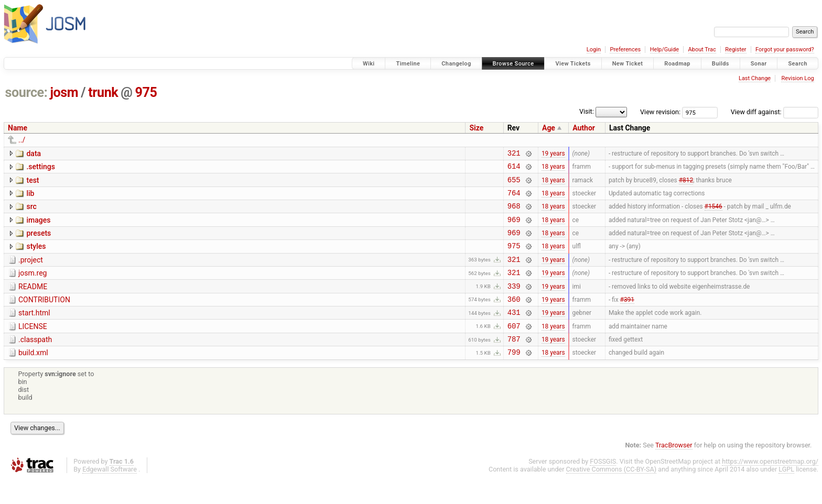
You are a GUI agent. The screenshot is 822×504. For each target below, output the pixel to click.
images (38, 228)
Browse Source (513, 64)
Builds (721, 64)
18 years (553, 169)
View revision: (660, 112)
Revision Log (797, 78)
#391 (627, 317)
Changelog (456, 64)
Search (798, 64)
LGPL (786, 494)
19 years (553, 154)
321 (514, 154)
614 (514, 169)
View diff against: (775, 112)
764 (514, 199)
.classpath (35, 361)
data (34, 154)
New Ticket (628, 64)
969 (514, 229)
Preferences (625, 50)
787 (514, 362)
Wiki (369, 64)
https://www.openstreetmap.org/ (770, 486)
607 (514, 348)
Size (476, 128)
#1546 (713, 214)
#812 (686, 184)
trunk (103, 92)
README (33, 302)
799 (514, 377)
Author (584, 128)
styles (36, 257)
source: (26, 92)
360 (514, 318)
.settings (40, 168)
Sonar (759, 64)
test (33, 183)
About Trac (702, 50)
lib (30, 198)
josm (64, 92)
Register (736, 50)
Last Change (755, 78)
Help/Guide (664, 50)
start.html (34, 332)
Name (18, 128)
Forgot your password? (785, 50)
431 (514, 332)
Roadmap (677, 64)
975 (146, 92)
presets (39, 243)
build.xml (33, 376)
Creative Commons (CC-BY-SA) (612, 494)
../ (22, 140)
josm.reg (33, 287)
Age (549, 128)
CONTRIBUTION (44, 317)
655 (514, 184)
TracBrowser (674, 470)
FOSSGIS (603, 486)
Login (594, 50)
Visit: (587, 111)
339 (514, 303)
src (31, 213)
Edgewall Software (110, 494)
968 (514, 213)
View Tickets (573, 64)
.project (31, 272)
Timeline (408, 64)
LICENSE (33, 347)
